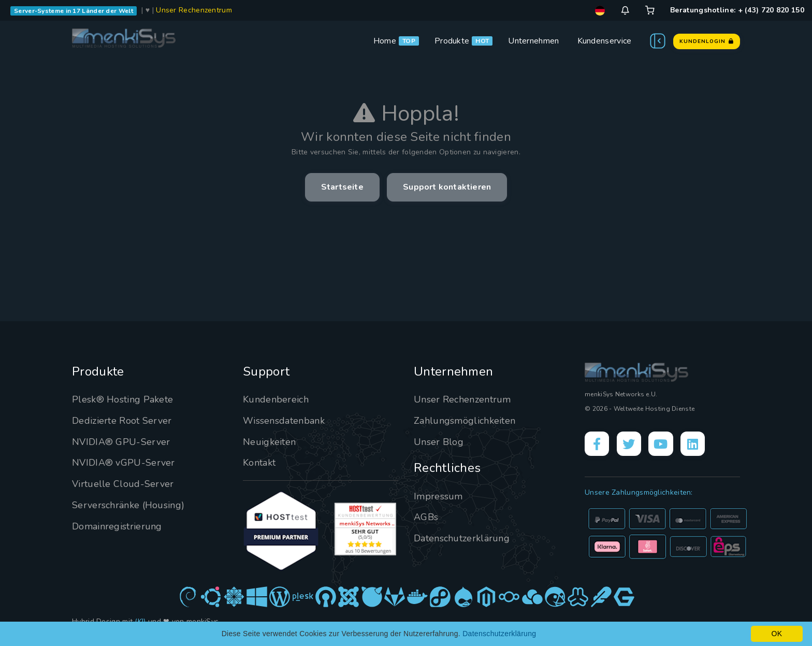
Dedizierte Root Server (122, 421)
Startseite (342, 187)
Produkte (452, 41)
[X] (629, 444)
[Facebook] (597, 444)
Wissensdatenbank (284, 421)
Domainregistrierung (117, 526)
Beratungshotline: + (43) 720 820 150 (737, 10)
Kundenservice (605, 41)
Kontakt (259, 463)
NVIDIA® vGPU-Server (124, 463)
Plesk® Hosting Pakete (122, 399)
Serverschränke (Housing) (128, 505)
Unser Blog (439, 442)
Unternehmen (533, 41)
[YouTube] (662, 444)
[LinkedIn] (694, 444)
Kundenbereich (276, 399)
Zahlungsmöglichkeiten (465, 421)
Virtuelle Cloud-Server (123, 484)
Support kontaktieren (447, 187)
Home (385, 41)
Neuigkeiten (269, 442)
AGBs (426, 517)
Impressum (438, 496)
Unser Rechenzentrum (194, 10)
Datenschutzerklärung (462, 538)
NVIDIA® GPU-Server (121, 442)
